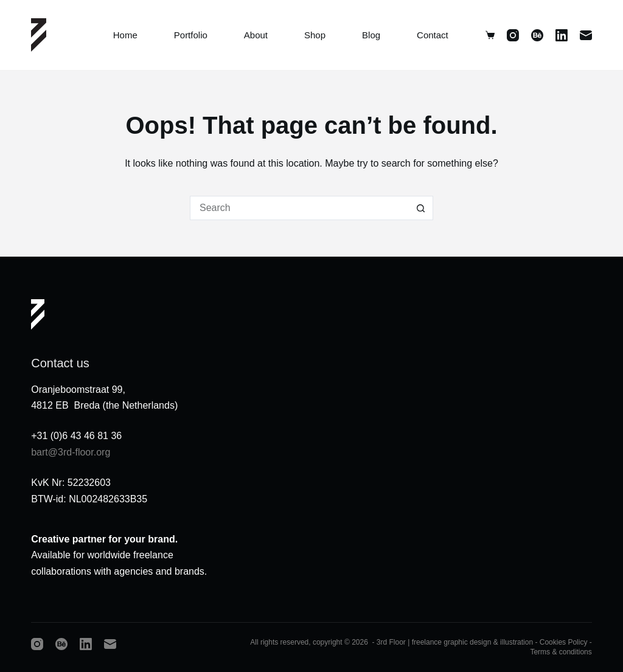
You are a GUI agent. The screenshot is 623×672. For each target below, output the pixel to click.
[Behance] (537, 35)
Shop (315, 35)
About (256, 35)
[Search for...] (299, 208)
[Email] (586, 35)
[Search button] (421, 208)
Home (125, 35)
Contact (433, 35)
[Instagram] (513, 35)
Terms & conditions (561, 652)
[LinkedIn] (562, 35)
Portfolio (191, 35)
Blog (371, 35)
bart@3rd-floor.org (71, 452)
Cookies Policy (564, 642)
